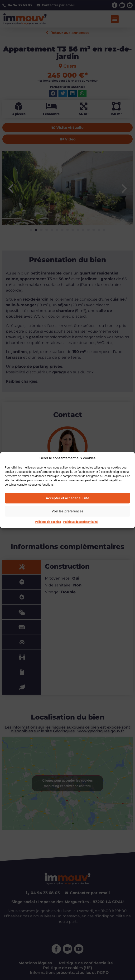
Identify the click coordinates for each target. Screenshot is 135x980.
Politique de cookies (48, 522)
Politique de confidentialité (80, 522)
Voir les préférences (67, 511)
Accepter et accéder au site (68, 498)
